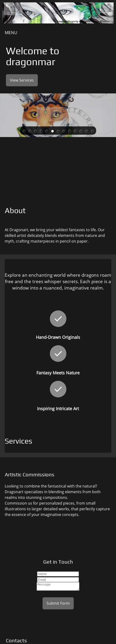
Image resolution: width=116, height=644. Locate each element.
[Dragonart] (58, 13)
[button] (24, 131)
